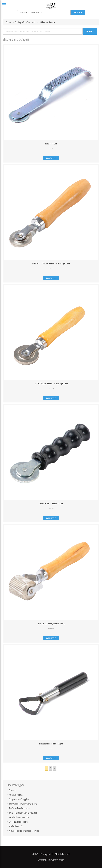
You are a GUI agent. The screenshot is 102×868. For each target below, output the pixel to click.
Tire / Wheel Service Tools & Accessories (23, 804)
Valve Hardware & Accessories (19, 817)
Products (9, 22)
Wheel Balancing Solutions (19, 822)
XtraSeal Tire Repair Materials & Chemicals (24, 831)
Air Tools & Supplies (16, 795)
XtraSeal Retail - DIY (16, 826)
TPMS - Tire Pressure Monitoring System (23, 813)
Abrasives (12, 790)
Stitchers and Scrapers (47, 22)
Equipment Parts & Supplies (19, 799)
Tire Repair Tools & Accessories (26, 22)
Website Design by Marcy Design (51, 860)
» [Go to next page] (55, 768)
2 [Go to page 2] (51, 768)
